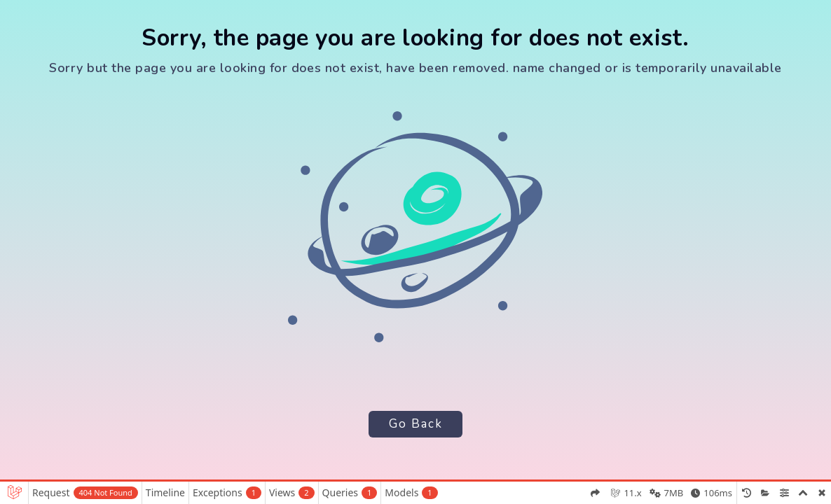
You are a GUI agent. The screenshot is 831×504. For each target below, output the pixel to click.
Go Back (415, 424)
